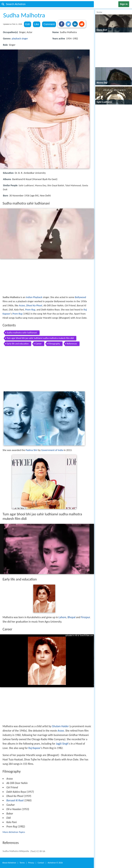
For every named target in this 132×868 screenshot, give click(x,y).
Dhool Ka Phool (34, 305)
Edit (27, 24)
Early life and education (18, 344)
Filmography (54, 344)
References (72, 344)
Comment (49, 24)
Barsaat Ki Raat (15, 800)
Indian (29, 297)
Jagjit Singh (62, 744)
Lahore (62, 617)
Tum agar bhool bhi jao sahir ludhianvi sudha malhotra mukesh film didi (40, 338)
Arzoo (22, 305)
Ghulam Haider (60, 726)
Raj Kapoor (35, 748)
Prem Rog (30, 310)
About (9, 863)
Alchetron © (55, 863)
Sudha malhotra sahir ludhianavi (22, 333)
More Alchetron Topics (14, 832)
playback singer (20, 38)
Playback (38, 297)
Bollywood (80, 297)
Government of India (52, 450)
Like (37, 24)
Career (38, 344)
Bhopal (71, 617)
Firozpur (85, 617)
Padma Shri (32, 450)
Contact (41, 863)
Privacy (31, 863)
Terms (22, 863)
